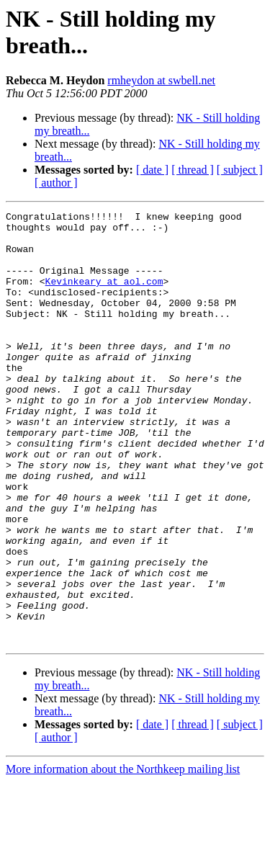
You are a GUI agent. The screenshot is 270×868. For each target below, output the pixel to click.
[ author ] (56, 183)
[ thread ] (193, 170)
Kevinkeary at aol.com (104, 296)
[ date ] (152, 170)
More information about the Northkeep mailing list (123, 855)
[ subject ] (240, 170)
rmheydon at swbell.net (161, 80)
